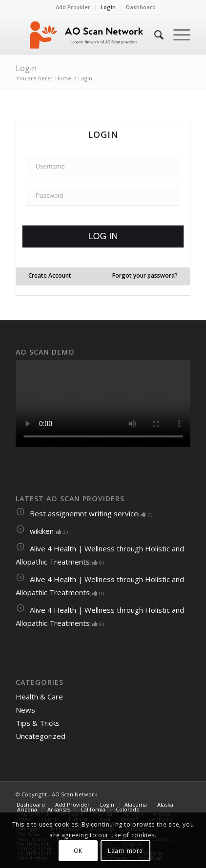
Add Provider (73, 7)
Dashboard (141, 7)
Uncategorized (41, 736)
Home (63, 78)
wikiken (42, 531)
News (25, 710)
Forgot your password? (145, 275)
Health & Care (39, 697)
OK (78, 851)
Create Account (50, 275)
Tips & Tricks (38, 723)
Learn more (125, 851)
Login (108, 7)
